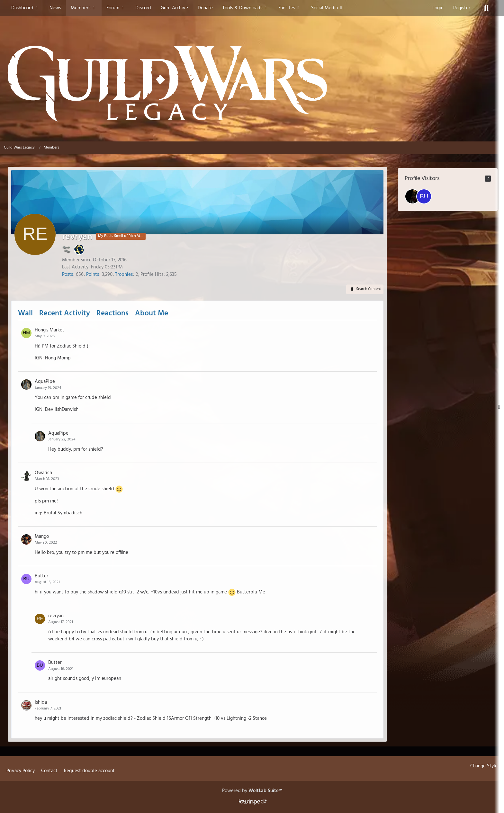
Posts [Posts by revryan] (67, 275)
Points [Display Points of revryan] (93, 275)
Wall (25, 314)
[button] (365, 289)
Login (438, 8)
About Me (152, 314)
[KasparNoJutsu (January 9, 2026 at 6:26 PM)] (412, 196)
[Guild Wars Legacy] (252, 84)
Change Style (484, 766)
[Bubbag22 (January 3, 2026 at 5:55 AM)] (424, 196)
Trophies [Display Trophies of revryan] (124, 275)
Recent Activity (65, 314)
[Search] (486, 8)
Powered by (252, 791)
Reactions (113, 314)
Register (462, 8)
